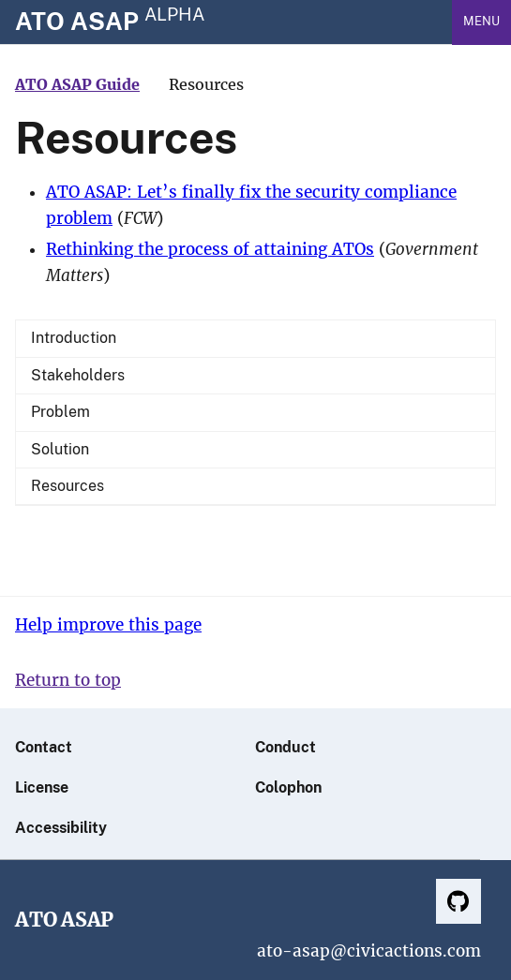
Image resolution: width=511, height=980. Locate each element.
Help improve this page (108, 625)
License (42, 787)
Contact (44, 747)
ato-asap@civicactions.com (369, 951)
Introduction (74, 338)
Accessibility (61, 828)
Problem (60, 412)
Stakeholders (78, 375)
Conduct (286, 747)
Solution (60, 449)
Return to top (68, 681)
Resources (68, 486)
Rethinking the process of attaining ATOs (210, 250)
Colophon (288, 787)
